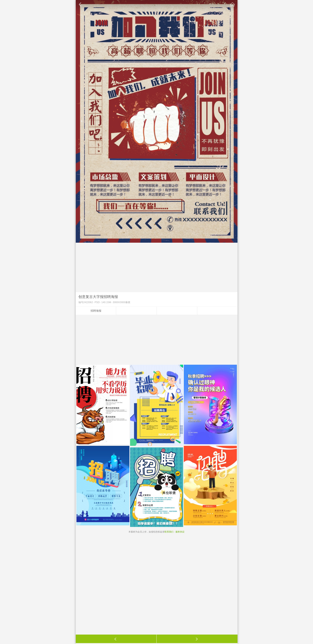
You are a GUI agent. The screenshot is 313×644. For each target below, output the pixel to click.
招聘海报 (96, 311)
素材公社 (233, 4)
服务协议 (180, 532)
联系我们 (169, 532)
